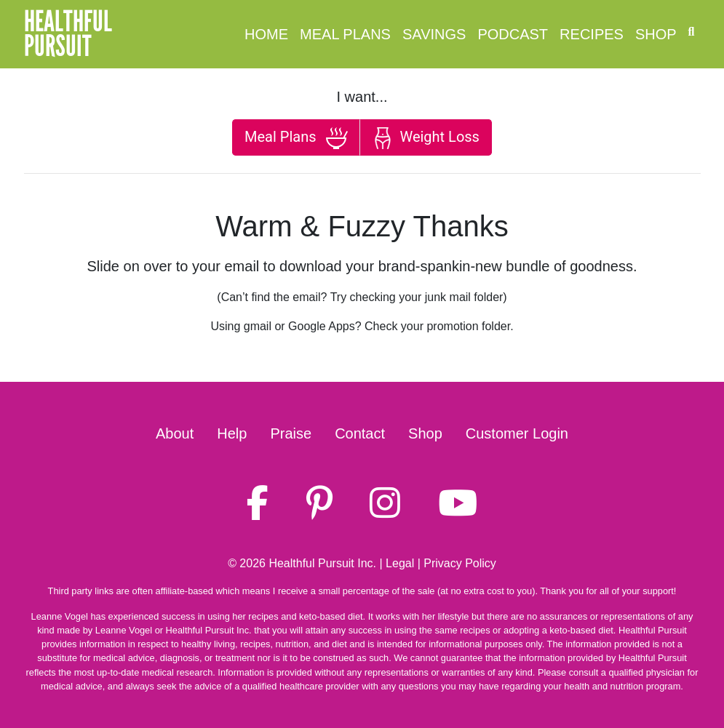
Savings (434, 34)
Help (232, 433)
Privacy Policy (460, 563)
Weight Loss (426, 138)
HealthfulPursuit (68, 34)
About (175, 433)
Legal (400, 563)
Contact (360, 433)
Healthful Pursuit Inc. (322, 563)
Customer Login (517, 433)
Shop (656, 34)
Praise (291, 433)
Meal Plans (345, 34)
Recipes (592, 34)
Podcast (513, 34)
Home (266, 34)
